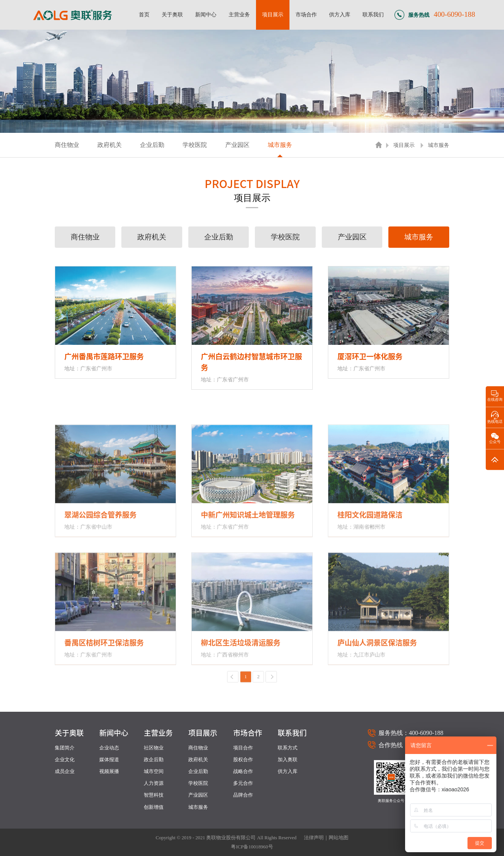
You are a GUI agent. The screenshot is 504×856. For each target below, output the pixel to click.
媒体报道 (109, 760)
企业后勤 (152, 145)
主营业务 (239, 14)
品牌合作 (243, 795)
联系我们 (373, 14)
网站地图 (339, 838)
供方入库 (340, 14)
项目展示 (273, 14)
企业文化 (65, 760)
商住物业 (67, 145)
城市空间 (154, 772)
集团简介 (65, 748)
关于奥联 (172, 14)
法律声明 (314, 838)
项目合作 (243, 748)
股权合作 (243, 760)
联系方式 (288, 748)
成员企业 (65, 772)
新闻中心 (206, 14)
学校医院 (195, 145)
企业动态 (109, 748)
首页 (144, 14)
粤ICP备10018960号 (252, 847)
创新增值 (154, 807)
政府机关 (110, 145)
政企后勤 (154, 760)
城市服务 (280, 145)
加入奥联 (288, 760)
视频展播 (109, 772)
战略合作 (243, 772)
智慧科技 (154, 795)
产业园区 (237, 145)
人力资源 (154, 783)
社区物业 (154, 748)
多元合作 (243, 783)
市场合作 (306, 14)
